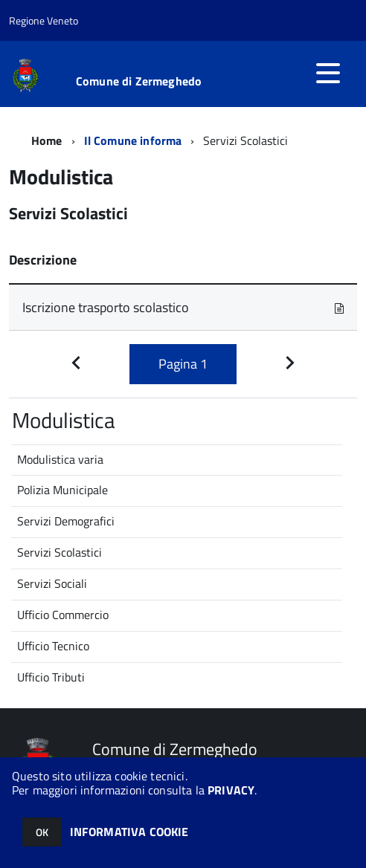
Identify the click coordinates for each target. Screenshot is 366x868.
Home (47, 140)
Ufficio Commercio (63, 615)
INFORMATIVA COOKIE (129, 832)
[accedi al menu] (328, 73)
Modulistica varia (60, 459)
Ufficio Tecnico (53, 646)
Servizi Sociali (52, 583)
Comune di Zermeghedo (139, 81)
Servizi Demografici (66, 521)
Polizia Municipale (62, 490)
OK (42, 832)
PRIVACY (231, 790)
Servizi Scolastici (60, 552)
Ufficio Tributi (51, 677)
